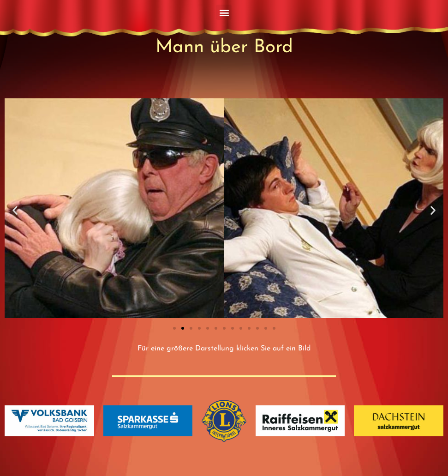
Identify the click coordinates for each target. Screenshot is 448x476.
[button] (224, 12)
